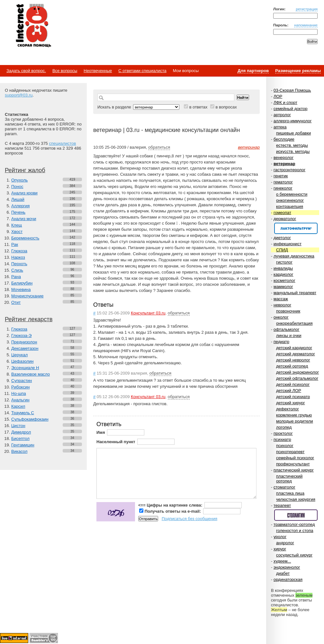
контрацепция (290, 206)
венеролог (283, 158)
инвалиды (283, 268)
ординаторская (288, 579)
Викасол (19, 451)
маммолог (283, 287)
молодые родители (295, 421)
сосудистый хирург (294, 555)
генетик (281, 176)
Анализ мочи (24, 219)
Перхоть (19, 264)
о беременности (292, 194)
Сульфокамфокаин (30, 419)
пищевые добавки (293, 133)
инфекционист (288, 244)
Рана (16, 277)
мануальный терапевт (295, 293)
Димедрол (21, 432)
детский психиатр (293, 397)
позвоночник (288, 311)
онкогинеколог (290, 200)
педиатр (281, 342)
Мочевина (21, 289)
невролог (282, 305)
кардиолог (283, 274)
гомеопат (282, 213)
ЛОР (278, 96)
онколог (281, 317)
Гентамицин (23, 445)
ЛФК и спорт (285, 103)
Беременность (25, 238)
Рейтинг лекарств (29, 319)
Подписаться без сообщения (189, 519)
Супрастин (22, 381)
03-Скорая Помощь (292, 90)
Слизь (17, 270)
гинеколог (283, 188)
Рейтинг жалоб (25, 170)
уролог (280, 537)
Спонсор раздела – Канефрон (296, 228)
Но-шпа (19, 393)
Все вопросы (65, 71)
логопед (284, 427)
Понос (17, 187)
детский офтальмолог (297, 378)
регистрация (307, 9)
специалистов (62, 143)
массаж (281, 299)
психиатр (282, 439)
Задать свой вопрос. (26, 71)
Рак (15, 244)
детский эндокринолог (297, 372)
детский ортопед (292, 366)
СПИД (282, 250)
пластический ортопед (289, 479)
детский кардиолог (294, 348)
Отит (16, 302)
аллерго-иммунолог (293, 121)
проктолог (283, 433)
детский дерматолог (296, 354)
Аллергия (20, 206)
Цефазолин (22, 361)
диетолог (282, 238)
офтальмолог (287, 329)
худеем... (282, 561)
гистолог (284, 262)
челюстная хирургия (296, 499)
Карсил (18, 406)
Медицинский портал (33, 26)
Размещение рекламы (298, 71)
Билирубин (22, 283)
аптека (280, 127)
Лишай (18, 199)
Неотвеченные (98, 71)
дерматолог (285, 219)
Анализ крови (24, 193)
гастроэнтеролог (289, 170)
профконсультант (293, 464)
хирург (280, 549)
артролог (282, 115)
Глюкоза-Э (21, 336)
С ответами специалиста (142, 71)
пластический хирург (294, 470)
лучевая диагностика (294, 256)
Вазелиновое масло (31, 374)
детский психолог (293, 384)
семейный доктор (290, 109)
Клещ (17, 225)
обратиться (159, 147)
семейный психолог (295, 458)
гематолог (283, 182)
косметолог (284, 280)
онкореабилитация (294, 323)
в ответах (198, 107)
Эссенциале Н (25, 368)
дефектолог (288, 409)
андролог (285, 543)
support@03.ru (19, 95)
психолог (285, 446)
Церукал (19, 355)
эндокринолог (287, 567)
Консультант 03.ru (148, 313)
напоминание (306, 25)
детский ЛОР (289, 391)
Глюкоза (19, 251)
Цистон (18, 426)
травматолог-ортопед (294, 524)
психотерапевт (290, 452)
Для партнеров (253, 71)
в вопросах (226, 107)
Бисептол (20, 439)
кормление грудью (294, 415)
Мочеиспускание (27, 296)
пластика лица (290, 493)
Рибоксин (20, 387)
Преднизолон (24, 342)
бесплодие (284, 139)
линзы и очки (289, 336)
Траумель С (23, 413)
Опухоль (19, 180)
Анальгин (20, 400)
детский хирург (291, 403)
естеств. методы (292, 145)
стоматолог (284, 487)
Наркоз (18, 257)
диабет (283, 573)
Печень (18, 212)
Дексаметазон (25, 348)
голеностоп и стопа (295, 531)
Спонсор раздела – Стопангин (296, 515)
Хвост (17, 232)
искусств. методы (293, 151)
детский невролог (293, 360)
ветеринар (284, 164)
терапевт (282, 505)
